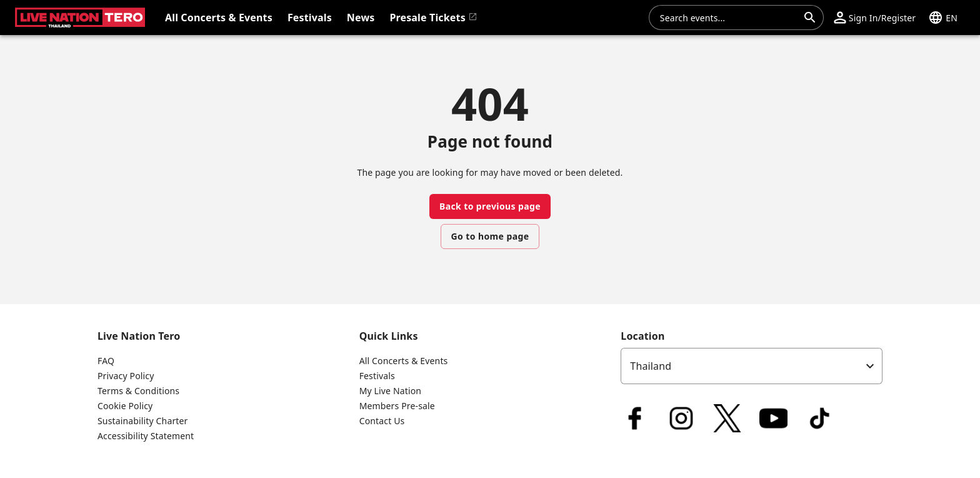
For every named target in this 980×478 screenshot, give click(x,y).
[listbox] (752, 366)
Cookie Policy (125, 406)
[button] (875, 18)
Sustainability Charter (143, 421)
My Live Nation (390, 391)
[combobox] (729, 18)
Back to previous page (490, 206)
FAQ (106, 361)
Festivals (377, 376)
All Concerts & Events (404, 361)
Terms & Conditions (138, 391)
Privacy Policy (126, 376)
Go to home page (490, 236)
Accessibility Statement (146, 436)
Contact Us (382, 421)
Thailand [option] (651, 366)
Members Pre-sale (397, 406)
